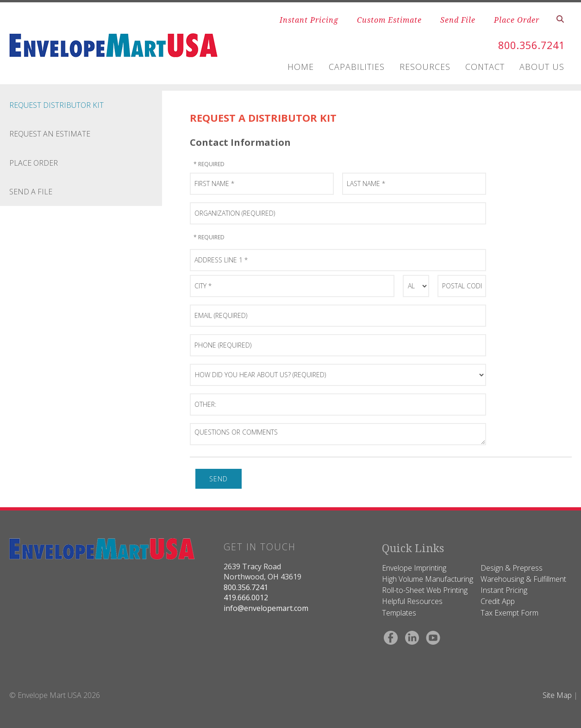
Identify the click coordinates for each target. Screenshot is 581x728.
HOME (301, 67)
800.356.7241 (526, 45)
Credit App (498, 601)
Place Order (517, 20)
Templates (399, 613)
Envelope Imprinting (414, 568)
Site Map (557, 695)
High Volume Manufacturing (428, 579)
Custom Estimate (389, 20)
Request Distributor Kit (56, 105)
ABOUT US (542, 67)
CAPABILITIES (357, 67)
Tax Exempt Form (509, 613)
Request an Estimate (50, 134)
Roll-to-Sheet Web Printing (425, 590)
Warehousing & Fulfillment (523, 579)
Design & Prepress (512, 568)
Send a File (31, 192)
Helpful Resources (412, 601)
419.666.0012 (246, 597)
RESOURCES (425, 67)
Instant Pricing (309, 20)
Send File (458, 20)
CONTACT (485, 67)
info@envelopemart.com (266, 608)
